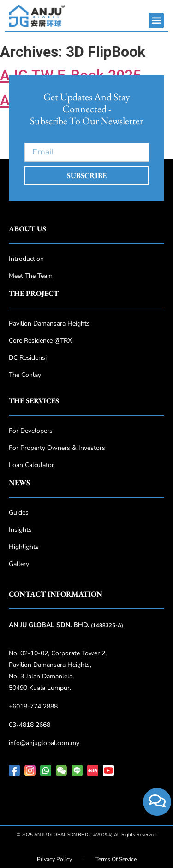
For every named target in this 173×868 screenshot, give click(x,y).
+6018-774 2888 (33, 706)
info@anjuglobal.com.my (44, 743)
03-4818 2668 (30, 725)
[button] (156, 21)
